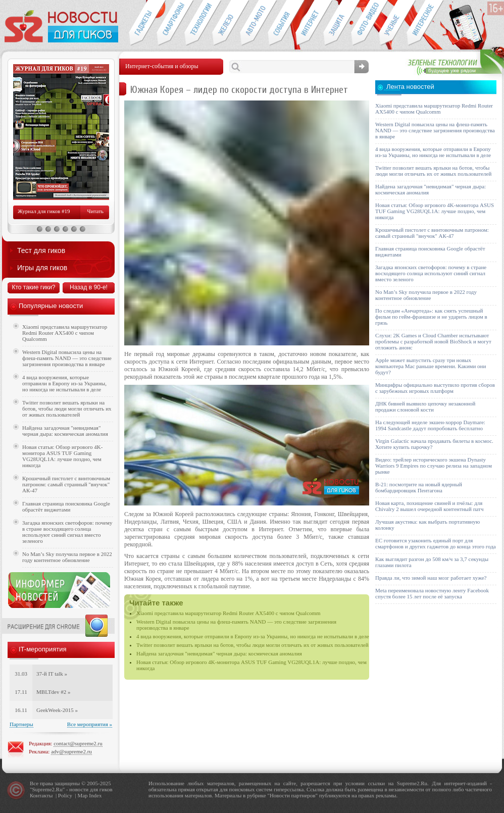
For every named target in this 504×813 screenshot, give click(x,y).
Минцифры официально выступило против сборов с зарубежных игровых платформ (435, 388)
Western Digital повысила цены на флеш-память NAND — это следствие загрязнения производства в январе (67, 358)
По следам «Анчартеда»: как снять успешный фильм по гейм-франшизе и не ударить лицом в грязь (431, 317)
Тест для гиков (41, 250)
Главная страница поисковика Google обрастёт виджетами (66, 506)
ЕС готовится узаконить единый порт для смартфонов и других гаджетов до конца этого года (436, 543)
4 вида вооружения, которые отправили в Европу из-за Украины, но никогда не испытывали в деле (253, 636)
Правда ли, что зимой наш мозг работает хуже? (431, 578)
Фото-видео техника (365, 23)
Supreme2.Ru (47, 789)
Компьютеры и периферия (226, 23)
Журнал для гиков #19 (44, 211)
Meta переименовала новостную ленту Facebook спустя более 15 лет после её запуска (432, 593)
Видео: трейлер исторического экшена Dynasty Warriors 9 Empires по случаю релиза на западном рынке (434, 466)
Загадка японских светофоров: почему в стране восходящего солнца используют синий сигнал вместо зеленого (67, 532)
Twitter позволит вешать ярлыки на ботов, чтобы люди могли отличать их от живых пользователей (253, 645)
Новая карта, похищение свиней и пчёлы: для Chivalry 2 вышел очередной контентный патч (429, 506)
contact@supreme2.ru (78, 743)
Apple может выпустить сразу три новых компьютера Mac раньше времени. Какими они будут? (431, 366)
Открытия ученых (393, 23)
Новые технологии (198, 23)
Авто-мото (254, 23)
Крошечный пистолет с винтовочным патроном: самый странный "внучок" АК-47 (66, 484)
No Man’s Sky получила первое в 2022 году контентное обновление (67, 557)
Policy (65, 795)
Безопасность (337, 23)
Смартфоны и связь (170, 23)
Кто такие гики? (33, 287)
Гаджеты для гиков (142, 23)
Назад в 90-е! (89, 287)
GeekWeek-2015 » (57, 710)
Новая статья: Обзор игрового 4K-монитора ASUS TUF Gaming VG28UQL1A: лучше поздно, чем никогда (62, 456)
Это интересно (425, 23)
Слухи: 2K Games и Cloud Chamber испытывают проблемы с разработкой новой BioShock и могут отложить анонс (433, 341)
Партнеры (21, 724)
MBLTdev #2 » (53, 692)
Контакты (41, 795)
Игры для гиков (42, 268)
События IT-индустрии (282, 23)
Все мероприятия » (90, 724)
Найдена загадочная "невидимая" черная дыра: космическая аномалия (219, 653)
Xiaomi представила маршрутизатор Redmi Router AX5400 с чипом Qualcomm (229, 613)
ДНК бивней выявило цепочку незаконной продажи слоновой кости (425, 406)
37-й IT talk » (52, 674)
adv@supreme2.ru (71, 751)
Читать (95, 211)
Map (82, 795)
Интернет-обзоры (309, 23)
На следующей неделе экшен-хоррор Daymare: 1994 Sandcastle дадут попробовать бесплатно (430, 425)
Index (95, 795)
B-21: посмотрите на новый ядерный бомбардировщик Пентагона (419, 487)
